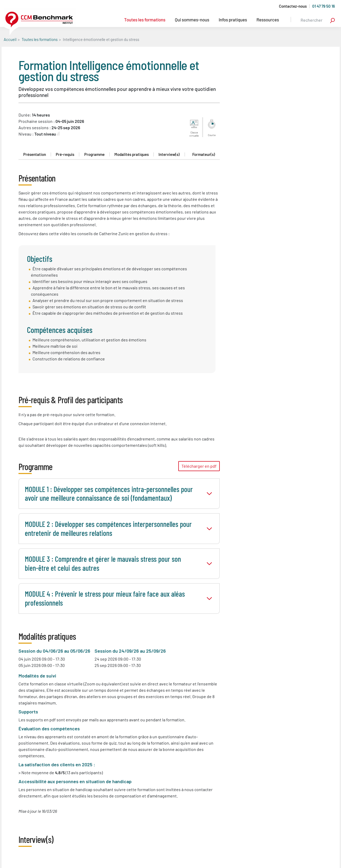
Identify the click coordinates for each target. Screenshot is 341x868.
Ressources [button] (268, 20)
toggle (209, 494)
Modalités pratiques (132, 154)
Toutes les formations (145, 20)
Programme (94, 154)
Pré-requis (65, 154)
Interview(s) (169, 154)
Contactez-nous (293, 6)
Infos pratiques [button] (233, 20)
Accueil (10, 39)
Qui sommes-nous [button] (192, 20)
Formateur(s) (204, 154)
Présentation (35, 154)
